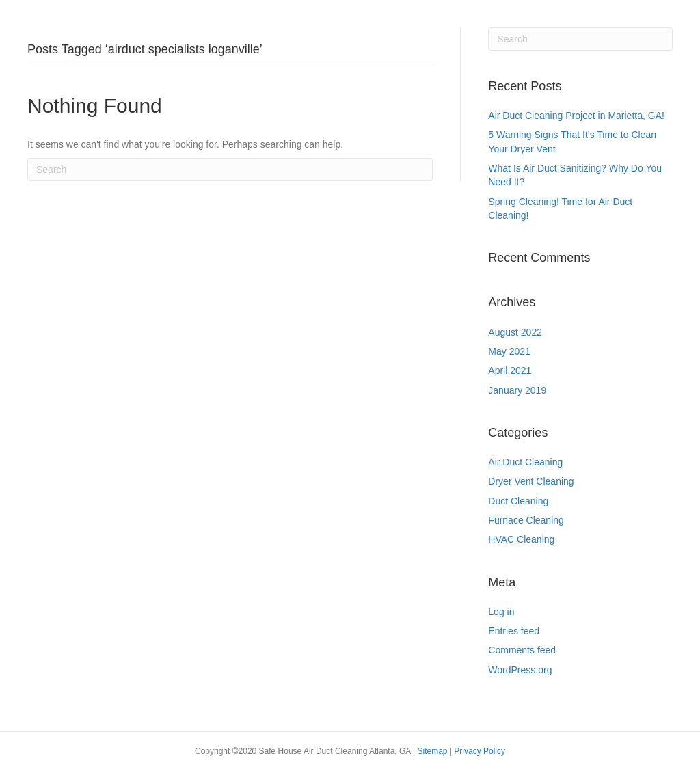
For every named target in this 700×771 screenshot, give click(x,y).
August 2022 (515, 332)
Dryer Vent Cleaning (531, 481)
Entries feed (514, 631)
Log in (501, 612)
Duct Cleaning (518, 501)
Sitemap (433, 751)
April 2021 (510, 370)
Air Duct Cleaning (525, 462)
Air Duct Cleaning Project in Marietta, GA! (576, 116)
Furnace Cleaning (526, 520)
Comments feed (522, 650)
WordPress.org (520, 670)
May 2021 (509, 351)
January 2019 (517, 390)
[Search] (230, 170)
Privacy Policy (480, 751)
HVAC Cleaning (521, 539)
